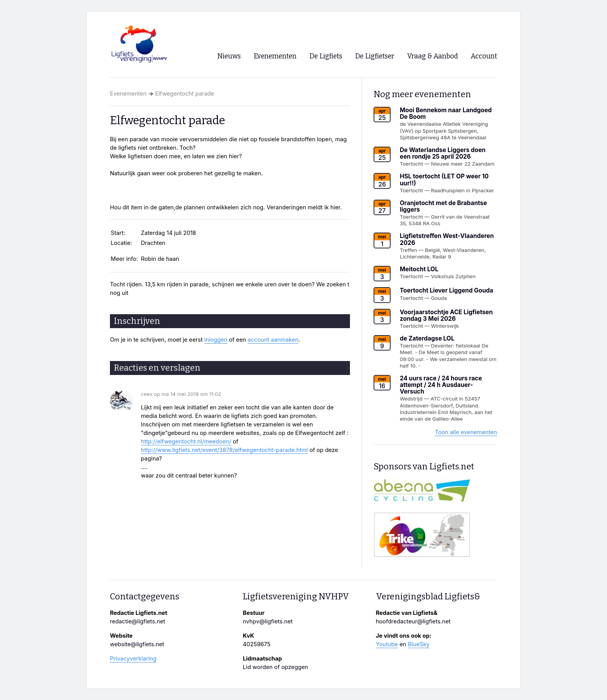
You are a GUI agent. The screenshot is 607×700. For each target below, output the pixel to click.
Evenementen (128, 94)
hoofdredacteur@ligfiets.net (413, 621)
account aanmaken (273, 340)
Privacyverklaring (133, 659)
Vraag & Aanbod (433, 56)
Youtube (387, 644)
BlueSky (418, 644)
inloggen (216, 340)
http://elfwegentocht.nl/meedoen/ (186, 442)
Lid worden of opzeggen (275, 667)
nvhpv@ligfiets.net (268, 621)
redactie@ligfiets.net (138, 621)
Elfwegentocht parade (185, 94)
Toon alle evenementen (466, 432)
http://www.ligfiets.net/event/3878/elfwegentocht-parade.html (224, 450)
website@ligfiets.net (137, 644)
